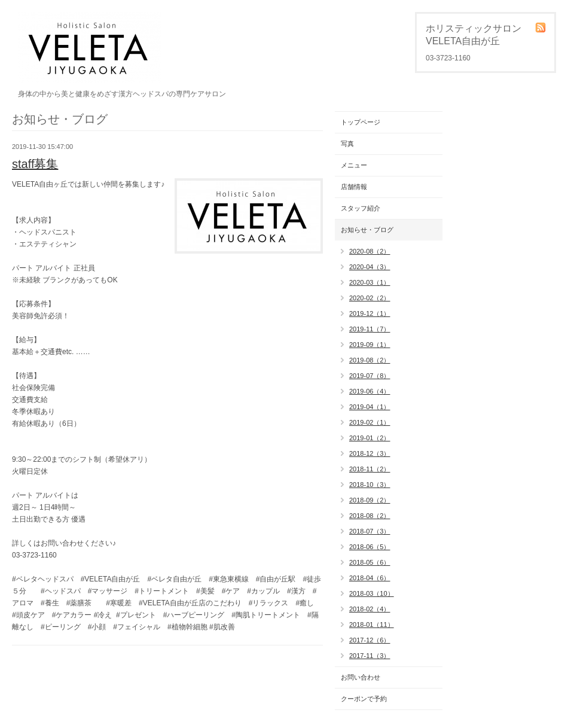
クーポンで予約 (364, 699)
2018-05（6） (370, 562)
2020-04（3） (370, 267)
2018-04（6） (370, 578)
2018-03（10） (372, 593)
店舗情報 (354, 187)
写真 (347, 144)
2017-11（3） (370, 656)
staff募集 (35, 164)
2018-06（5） (370, 547)
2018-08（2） (370, 516)
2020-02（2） (370, 298)
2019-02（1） (370, 422)
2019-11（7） (370, 329)
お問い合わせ (361, 677)
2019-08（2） (370, 360)
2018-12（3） (370, 453)
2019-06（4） (370, 391)
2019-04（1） (370, 407)
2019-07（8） (370, 376)
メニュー (354, 165)
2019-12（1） (370, 313)
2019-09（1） (370, 345)
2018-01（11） (372, 625)
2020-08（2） (370, 251)
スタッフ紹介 (361, 208)
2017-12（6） (370, 640)
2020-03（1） (370, 282)
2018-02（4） (370, 609)
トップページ (361, 122)
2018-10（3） (370, 485)
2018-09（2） (370, 500)
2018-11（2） (370, 469)
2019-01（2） (370, 438)
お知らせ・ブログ (367, 230)
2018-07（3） (370, 531)
